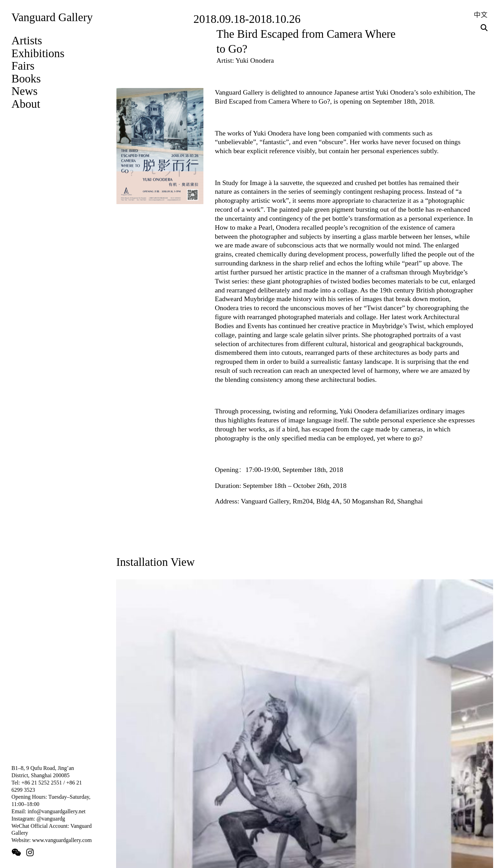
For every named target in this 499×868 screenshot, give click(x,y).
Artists (27, 40)
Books (26, 78)
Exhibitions (38, 53)
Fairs (23, 66)
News (24, 91)
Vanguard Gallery (52, 17)
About (26, 104)
